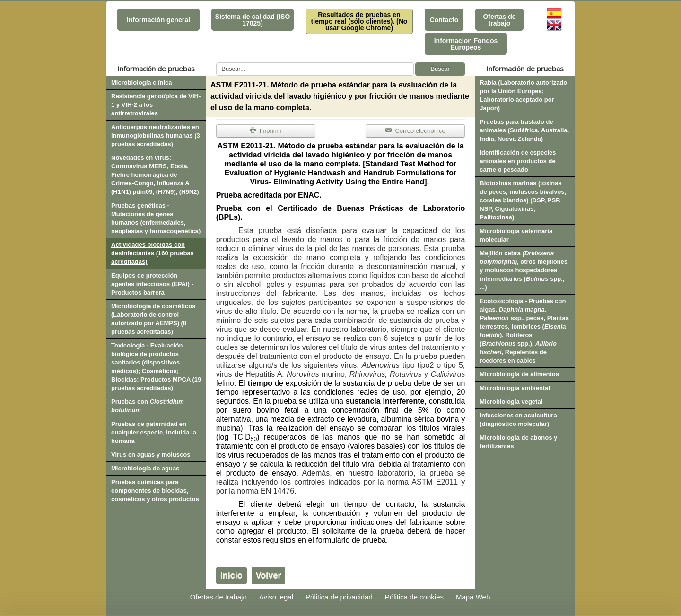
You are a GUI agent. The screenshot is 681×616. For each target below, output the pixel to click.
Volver (269, 575)
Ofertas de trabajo (499, 20)
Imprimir (266, 131)
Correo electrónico (415, 131)
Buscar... (216, 63)
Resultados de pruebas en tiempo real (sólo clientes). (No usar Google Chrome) (359, 21)
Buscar (440, 69)
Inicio (231, 575)
